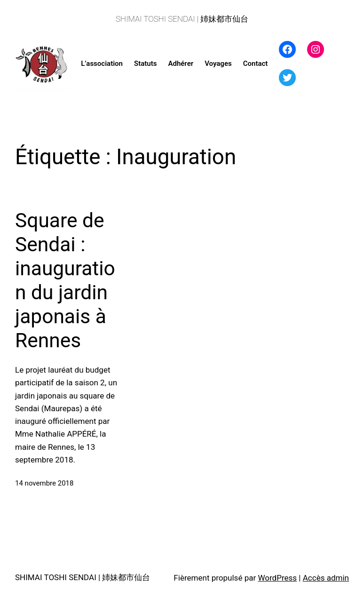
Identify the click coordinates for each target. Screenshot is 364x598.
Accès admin (326, 578)
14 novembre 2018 (44, 483)
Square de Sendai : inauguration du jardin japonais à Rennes (65, 280)
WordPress (277, 578)
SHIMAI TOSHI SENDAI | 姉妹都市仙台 (182, 19)
